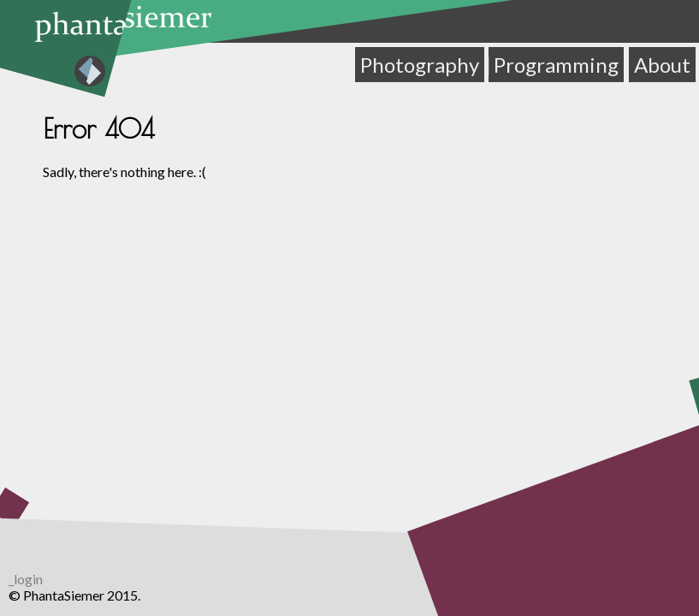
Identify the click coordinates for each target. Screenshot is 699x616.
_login (26, 579)
